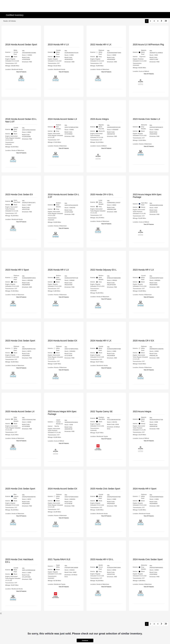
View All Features (21, 72)
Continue (85, 640)
